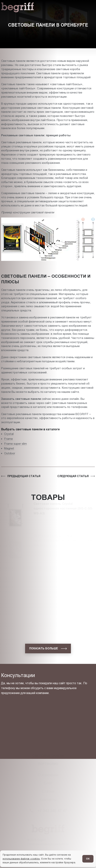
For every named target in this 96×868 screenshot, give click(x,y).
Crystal (9, 434)
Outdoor (10, 453)
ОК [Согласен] (88, 859)
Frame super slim (15, 444)
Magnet (9, 448)
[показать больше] (48, 649)
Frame (8, 439)
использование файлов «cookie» (21, 859)
